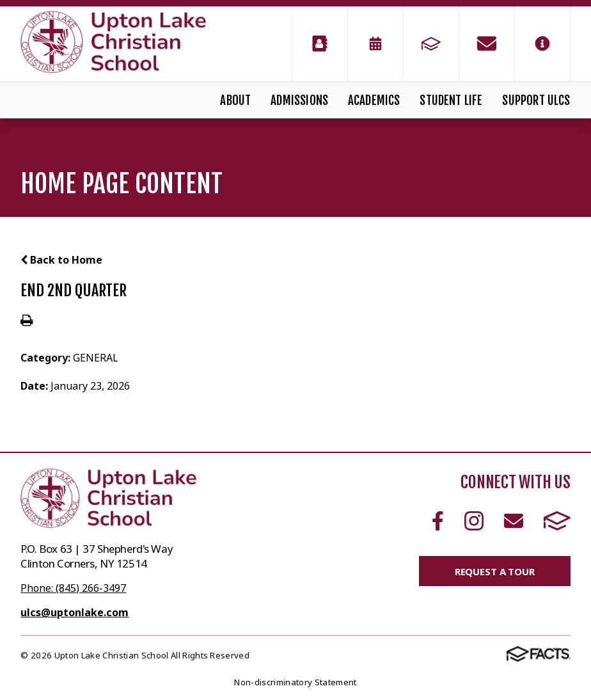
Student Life (451, 100)
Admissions (299, 100)
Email (514, 521)
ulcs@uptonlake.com (75, 612)
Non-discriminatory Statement (295, 682)
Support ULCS (536, 100)
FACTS (557, 521)
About (235, 100)
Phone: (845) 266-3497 (73, 588)
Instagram (474, 521)
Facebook (438, 521)
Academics (374, 100)
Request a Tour (495, 571)
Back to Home (61, 260)
